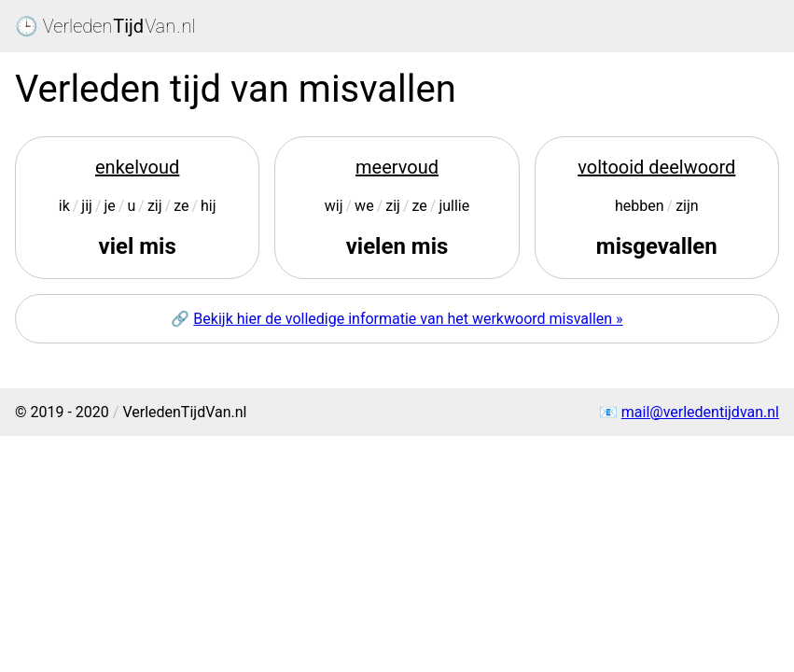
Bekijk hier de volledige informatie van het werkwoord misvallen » (408, 319)
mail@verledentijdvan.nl (700, 412)
